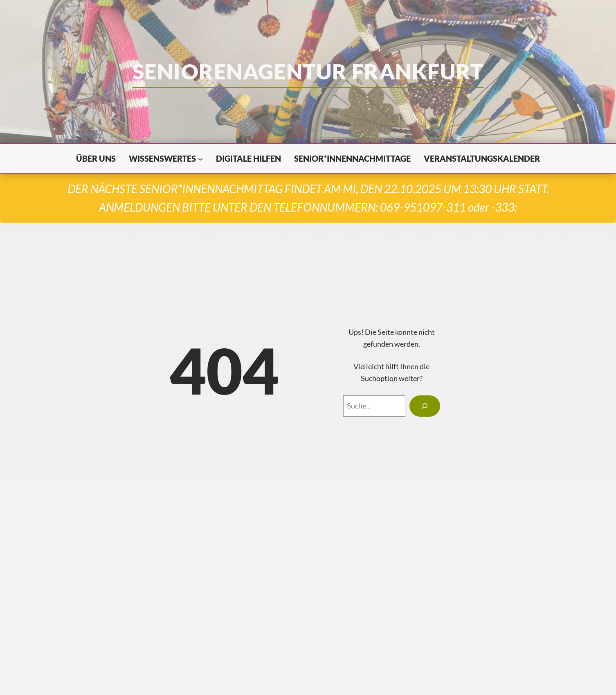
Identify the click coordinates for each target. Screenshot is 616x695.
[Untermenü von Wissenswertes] (200, 158)
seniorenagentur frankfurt (308, 71)
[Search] (425, 406)
